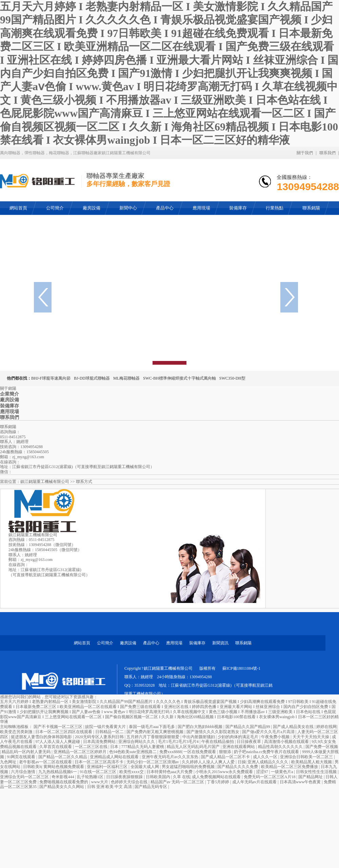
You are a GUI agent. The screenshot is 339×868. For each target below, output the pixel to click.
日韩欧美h (32, 767)
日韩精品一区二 (110, 732)
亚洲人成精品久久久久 (268, 762)
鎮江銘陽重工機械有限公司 (45, 482)
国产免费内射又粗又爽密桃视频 (155, 732)
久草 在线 (182, 777)
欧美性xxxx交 (132, 772)
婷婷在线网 (326, 727)
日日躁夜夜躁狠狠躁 (125, 777)
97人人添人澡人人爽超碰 (58, 742)
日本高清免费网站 (100, 742)
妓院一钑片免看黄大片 (106, 727)
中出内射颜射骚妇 (199, 737)
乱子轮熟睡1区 (91, 777)
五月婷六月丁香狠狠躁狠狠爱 (153, 737)
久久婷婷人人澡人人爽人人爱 (209, 762)
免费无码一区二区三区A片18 (270, 777)
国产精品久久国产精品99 (248, 727)
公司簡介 (105, 643)
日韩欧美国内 (158, 777)
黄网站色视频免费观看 (64, 767)
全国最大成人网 (145, 767)
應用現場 (9, 412)
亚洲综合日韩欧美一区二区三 (307, 757)
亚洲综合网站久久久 (137, 742)
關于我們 (305, 153)
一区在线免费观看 (200, 752)
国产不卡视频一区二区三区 (58, 727)
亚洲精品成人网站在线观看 (115, 757)
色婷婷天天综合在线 (130, 782)
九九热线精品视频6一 (58, 772)
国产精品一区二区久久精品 (63, 757)
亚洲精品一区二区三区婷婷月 (81, 752)
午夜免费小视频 (276, 737)
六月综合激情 (24, 772)
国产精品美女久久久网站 (62, 787)
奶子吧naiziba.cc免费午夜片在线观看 (267, 752)
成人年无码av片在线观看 (255, 782)
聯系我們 (327, 153)
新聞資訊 (220, 643)
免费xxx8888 (171, 752)
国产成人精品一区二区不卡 (226, 757)
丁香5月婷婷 (218, 782)
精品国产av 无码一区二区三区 (178, 782)
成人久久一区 (266, 757)
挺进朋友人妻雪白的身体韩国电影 (42, 737)
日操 (242, 762)
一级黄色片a (282, 772)
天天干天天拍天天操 (311, 737)
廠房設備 (9, 400)
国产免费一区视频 (322, 747)
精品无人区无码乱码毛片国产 (194, 747)
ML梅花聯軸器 (126, 378)
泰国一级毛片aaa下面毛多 (152, 727)
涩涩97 (263, 772)
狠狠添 (226, 752)
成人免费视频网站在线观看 (217, 777)
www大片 (100, 782)
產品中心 (151, 643)
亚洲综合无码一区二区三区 (25, 777)
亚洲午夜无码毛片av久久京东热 (171, 757)
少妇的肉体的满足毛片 (238, 737)
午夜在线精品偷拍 (218, 742)
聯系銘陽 (243, 643)
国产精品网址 (311, 777)
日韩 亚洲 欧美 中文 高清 (110, 787)
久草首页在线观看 (56, 747)
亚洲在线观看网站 (239, 747)
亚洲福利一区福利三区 (108, 767)
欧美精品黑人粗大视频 (312, 762)
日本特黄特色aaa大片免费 (170, 772)
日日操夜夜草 (249, 742)
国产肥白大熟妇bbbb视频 (201, 727)
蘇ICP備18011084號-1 (241, 668)
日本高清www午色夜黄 (301, 782)
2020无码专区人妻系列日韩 (100, 737)
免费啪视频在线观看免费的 (64, 782)
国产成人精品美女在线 (294, 727)
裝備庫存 (9, 406)
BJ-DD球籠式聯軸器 (92, 378)
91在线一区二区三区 (98, 772)
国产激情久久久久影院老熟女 (213, 732)
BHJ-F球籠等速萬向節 (51, 378)
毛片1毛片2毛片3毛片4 (179, 742)
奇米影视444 (63, 777)
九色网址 (9, 762)
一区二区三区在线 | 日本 (97, 747)
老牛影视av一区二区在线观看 (46, 762)
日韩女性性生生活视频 (317, 772)
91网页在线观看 (22, 757)
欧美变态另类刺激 (17, 732)
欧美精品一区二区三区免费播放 (290, 767)
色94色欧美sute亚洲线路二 (133, 752)
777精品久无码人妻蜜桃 (143, 747)
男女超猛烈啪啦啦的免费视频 (189, 767)
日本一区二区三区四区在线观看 (64, 732)
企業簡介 (9, 394)
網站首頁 (82, 643)
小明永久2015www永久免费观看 (225, 772)
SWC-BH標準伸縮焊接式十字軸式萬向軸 (180, 378)
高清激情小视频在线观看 (287, 742)
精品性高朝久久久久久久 (281, 747)
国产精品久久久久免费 (238, 767)
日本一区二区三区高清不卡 (99, 762)
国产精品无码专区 (151, 787)
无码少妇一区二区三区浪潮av (153, 762)
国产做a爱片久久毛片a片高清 (269, 732)
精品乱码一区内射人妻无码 (27, 752)
